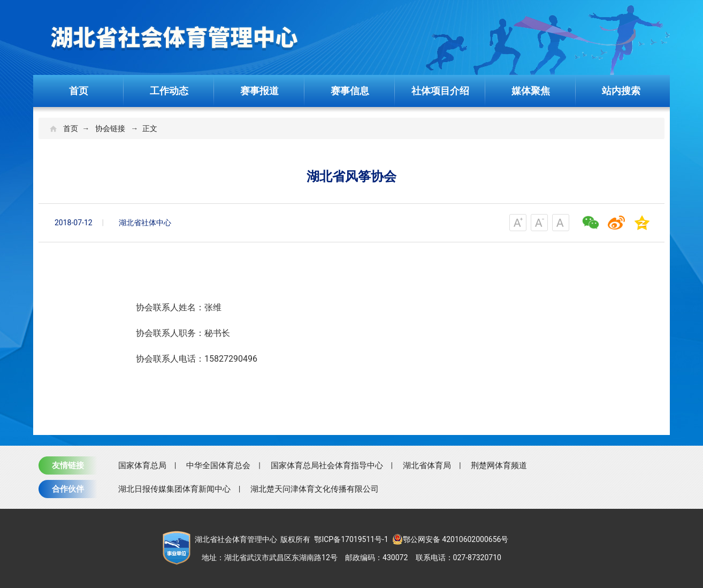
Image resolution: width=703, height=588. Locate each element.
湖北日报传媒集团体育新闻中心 (174, 489)
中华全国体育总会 (218, 465)
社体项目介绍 (440, 91)
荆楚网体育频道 (499, 465)
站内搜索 (621, 91)
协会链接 (110, 128)
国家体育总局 (142, 465)
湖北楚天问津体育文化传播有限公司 (315, 489)
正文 (150, 128)
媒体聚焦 (531, 91)
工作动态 (169, 91)
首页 (79, 91)
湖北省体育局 (427, 465)
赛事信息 (350, 91)
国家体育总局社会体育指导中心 (327, 465)
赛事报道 (259, 91)
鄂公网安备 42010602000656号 (450, 539)
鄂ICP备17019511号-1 (351, 539)
